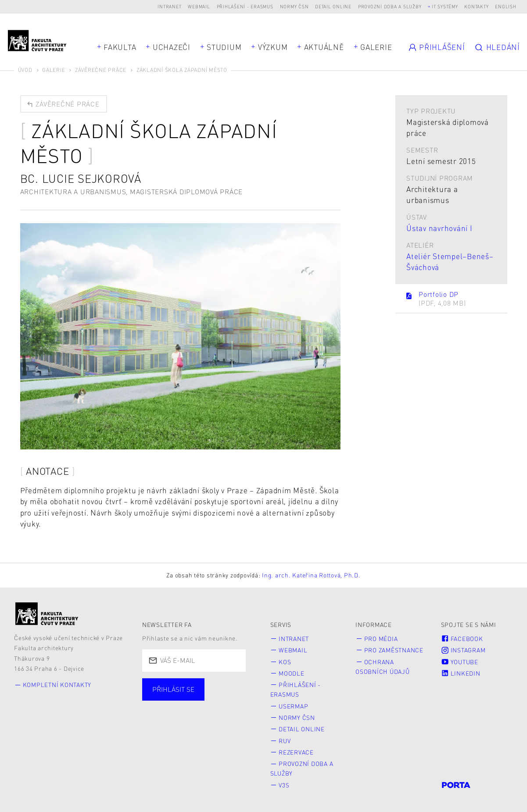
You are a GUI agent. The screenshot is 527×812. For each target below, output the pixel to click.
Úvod (25, 70)
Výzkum (273, 47)
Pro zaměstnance (394, 650)
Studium (224, 47)
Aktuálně (324, 47)
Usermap (293, 706)
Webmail (199, 6)
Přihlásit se (173, 689)
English (505, 6)
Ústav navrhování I (439, 228)
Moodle (292, 673)
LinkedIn (461, 673)
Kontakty (476, 6)
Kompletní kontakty (57, 685)
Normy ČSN (294, 6)
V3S (284, 785)
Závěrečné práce (101, 70)
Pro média (381, 639)
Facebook (462, 639)
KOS (285, 662)
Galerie (376, 47)
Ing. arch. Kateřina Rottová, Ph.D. (311, 575)
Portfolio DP (435, 299)
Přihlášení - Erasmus (245, 6)
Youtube (460, 662)
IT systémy (445, 6)
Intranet (169, 6)
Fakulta (120, 47)
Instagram (463, 650)
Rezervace (296, 752)
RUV (285, 741)
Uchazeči (172, 47)
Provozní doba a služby (390, 6)
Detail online (333, 6)
